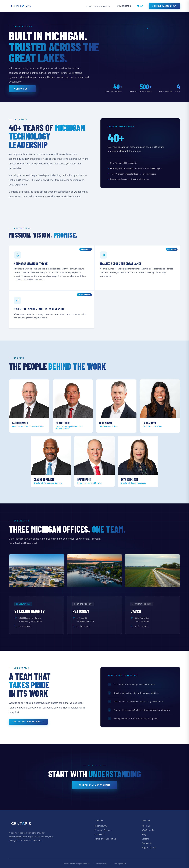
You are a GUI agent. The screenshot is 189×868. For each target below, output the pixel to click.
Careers (145, 839)
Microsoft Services (103, 830)
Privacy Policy (101, 863)
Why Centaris (123, 6)
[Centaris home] (21, 6)
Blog (144, 834)
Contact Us (147, 843)
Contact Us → (22, 89)
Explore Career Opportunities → (28, 722)
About (140, 6)
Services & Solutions (95, 6)
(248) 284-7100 (25, 626)
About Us (146, 826)
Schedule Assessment (164, 6)
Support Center (149, 847)
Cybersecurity (101, 826)
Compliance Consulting (105, 839)
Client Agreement (120, 863)
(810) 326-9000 (141, 626)
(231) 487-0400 (83, 626)
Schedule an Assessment (95, 785)
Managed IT (100, 834)
